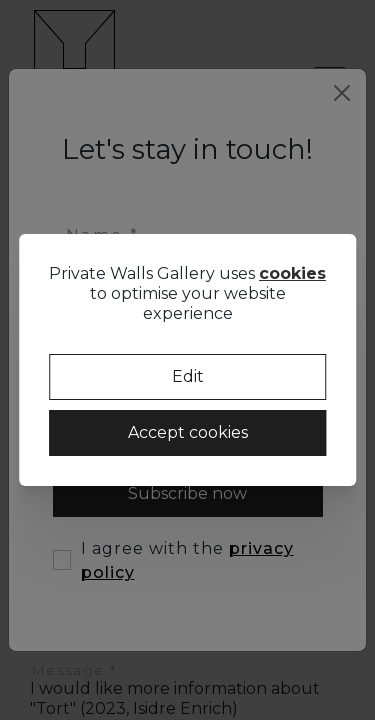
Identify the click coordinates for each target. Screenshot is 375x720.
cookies (292, 273)
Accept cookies (188, 432)
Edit (188, 376)
